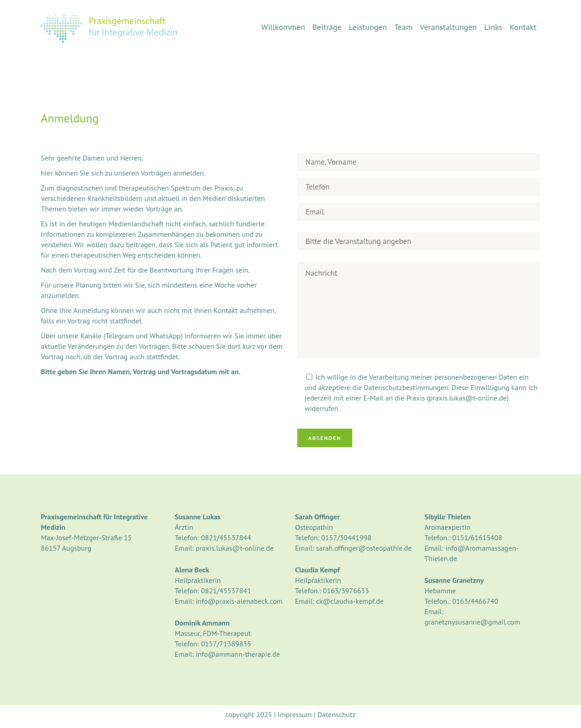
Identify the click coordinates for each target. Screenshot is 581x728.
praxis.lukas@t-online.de (234, 548)
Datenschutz (336, 714)
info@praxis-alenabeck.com (239, 601)
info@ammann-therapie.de (238, 654)
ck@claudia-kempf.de (350, 601)
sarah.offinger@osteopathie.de (364, 548)
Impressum (295, 714)
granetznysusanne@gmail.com (472, 622)
